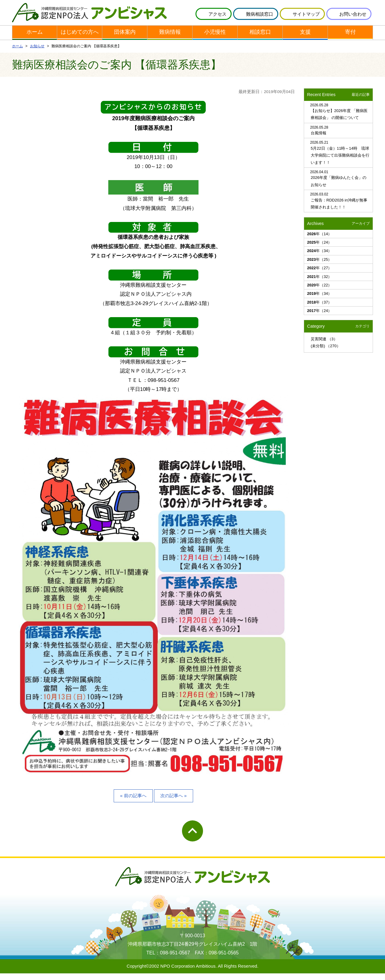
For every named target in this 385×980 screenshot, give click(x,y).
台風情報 (319, 140)
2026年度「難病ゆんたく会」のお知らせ (339, 188)
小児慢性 (215, 41)
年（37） (319, 309)
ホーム (35, 41)
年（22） (319, 292)
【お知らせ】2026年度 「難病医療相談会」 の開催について (339, 121)
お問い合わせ (353, 14)
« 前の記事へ (133, 802)
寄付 (350, 41)
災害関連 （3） (324, 345)
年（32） (319, 283)
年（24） (319, 249)
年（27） (319, 275)
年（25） (319, 266)
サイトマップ (306, 14)
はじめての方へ (80, 41)
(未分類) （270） (326, 353)
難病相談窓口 (260, 14)
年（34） (319, 257)
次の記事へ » (173, 802)
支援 (305, 41)
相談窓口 (260, 41)
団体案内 (125, 41)
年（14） (319, 240)
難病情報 (170, 41)
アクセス (217, 14)
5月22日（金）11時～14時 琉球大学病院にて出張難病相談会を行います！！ (340, 162)
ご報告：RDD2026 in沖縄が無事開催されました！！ (339, 210)
